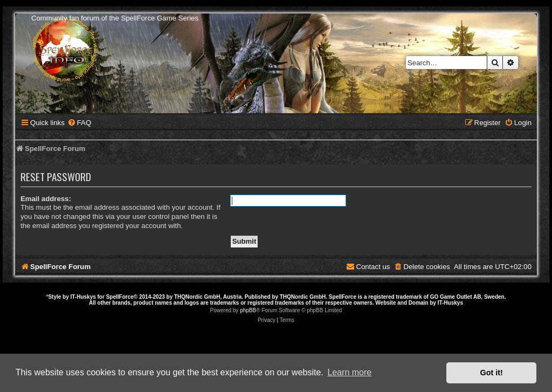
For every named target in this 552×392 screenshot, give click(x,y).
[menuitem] (79, 123)
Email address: (46, 199)
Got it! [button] (492, 373)
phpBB (248, 310)
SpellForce (120, 297)
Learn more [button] (349, 372)
